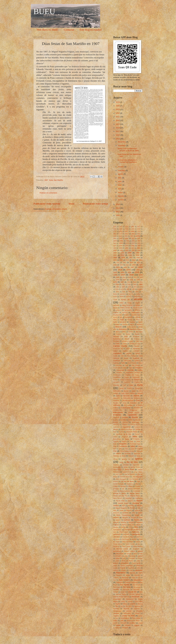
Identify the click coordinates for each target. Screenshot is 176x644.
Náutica (137, 520)
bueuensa (136, 337)
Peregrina (116, 546)
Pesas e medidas (130, 551)
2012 (118, 212)
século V (123, 592)
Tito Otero (129, 606)
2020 (118, 120)
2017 (118, 131)
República (121, 573)
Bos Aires (139, 332)
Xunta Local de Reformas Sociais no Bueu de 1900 (128, 150)
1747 (115, 231)
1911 (121, 260)
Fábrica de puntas (127, 429)
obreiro (116, 527)
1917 (124, 262)
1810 (139, 231)
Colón (131, 368)
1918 (132, 262)
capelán (125, 351)
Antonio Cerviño (125, 308)
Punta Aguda (136, 563)
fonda (138, 442)
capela (115, 351)
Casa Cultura (131, 356)
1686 (121, 229)
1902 (122, 255)
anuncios (119, 310)
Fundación (123, 446)
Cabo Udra (139, 341)
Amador (138, 305)
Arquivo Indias (136, 315)
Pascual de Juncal (128, 537)
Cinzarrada (117, 368)
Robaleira (119, 575)
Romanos (125, 578)
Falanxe (138, 429)
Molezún (129, 510)
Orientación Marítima (132, 530)
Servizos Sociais (135, 594)
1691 (127, 229)
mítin (115, 510)
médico (116, 506)
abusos (131, 294)
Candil (128, 349)
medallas (136, 503)
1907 (46, 180)
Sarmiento (137, 590)
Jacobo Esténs (135, 467)
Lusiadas (116, 489)
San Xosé (127, 587)
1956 (117, 284)
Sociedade (136, 597)
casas (126, 358)
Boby (124, 332)
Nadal (141, 518)
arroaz (115, 317)
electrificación (117, 410)
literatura (123, 486)
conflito (140, 370)
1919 (138, 263)
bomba (131, 332)
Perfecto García (122, 549)
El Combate (128, 405)
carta (122, 356)
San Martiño (58, 180)
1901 (115, 255)
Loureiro (138, 486)
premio (116, 563)
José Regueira (137, 477)
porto (124, 558)
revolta (140, 573)
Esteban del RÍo (135, 425)
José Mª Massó (125, 477)
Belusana (140, 324)
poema (133, 556)
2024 (118, 106)
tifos (117, 606)
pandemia (136, 534)
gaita (120, 449)
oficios (123, 527)
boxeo (128, 334)
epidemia (132, 415)
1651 (133, 227)
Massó (140, 500)
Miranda (132, 508)
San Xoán (117, 587)
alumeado (116, 305)
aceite (138, 294)
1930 (129, 270)
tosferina (137, 609)
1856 (128, 241)
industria (126, 465)
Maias (115, 491)
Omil (130, 527)
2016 (118, 135)
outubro (121, 167)
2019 (118, 124)
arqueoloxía (135, 312)
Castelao (136, 358)
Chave (141, 363)
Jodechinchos (127, 472)
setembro (122, 170)
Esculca (125, 422)
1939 (141, 275)
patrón (117, 539)
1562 (121, 227)
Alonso (129, 303)
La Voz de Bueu (127, 481)
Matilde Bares (123, 503)
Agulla (115, 300)
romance (137, 575)
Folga (132, 442)
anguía (115, 308)
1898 (122, 253)
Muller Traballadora (123, 515)
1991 (133, 289)
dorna (124, 403)
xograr (141, 623)
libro (137, 484)
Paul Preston (126, 539)
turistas (137, 613)
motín (133, 513)
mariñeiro (129, 498)
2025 (118, 102)
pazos (138, 542)
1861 (139, 241)
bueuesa (137, 339)
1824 (115, 236)
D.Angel (138, 388)
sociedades (117, 599)
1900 (138, 253)
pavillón (134, 539)
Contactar (69, 30)
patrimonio (139, 537)
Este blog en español (91, 30)
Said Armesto (124, 580)
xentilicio (132, 623)
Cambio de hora (135, 344)
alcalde (138, 299)
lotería (130, 486)
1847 (133, 239)
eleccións (137, 408)
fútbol (133, 446)
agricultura (137, 296)
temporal (133, 604)
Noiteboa (124, 525)
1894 (127, 250)
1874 (133, 243)
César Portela (132, 363)
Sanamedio (137, 587)
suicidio (130, 602)
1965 (141, 284)
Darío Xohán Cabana (128, 393)
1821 (139, 234)
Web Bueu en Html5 (48, 30)
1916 (118, 263)
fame (115, 432)
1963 (135, 285)
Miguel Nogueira (121, 508)
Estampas (136, 422)
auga (122, 320)
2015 (118, 139)
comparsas (120, 370)
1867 (115, 243)
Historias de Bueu (119, 456)
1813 (121, 234)
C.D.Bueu (116, 341)
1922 (127, 265)
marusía (130, 501)
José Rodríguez (121, 479)
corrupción (116, 382)
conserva (119, 373)
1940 (118, 277)
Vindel (115, 621)
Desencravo (127, 398)
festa (51, 180)
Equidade (116, 418)
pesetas (129, 554)
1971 (130, 287)
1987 (128, 289)
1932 (115, 272)
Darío (134, 391)
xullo (120, 178)
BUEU (44, 11)
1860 (133, 241)
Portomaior (132, 558)
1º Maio (140, 289)
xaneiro (121, 200)
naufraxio (127, 520)
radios (115, 566)
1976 (117, 289)
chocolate (119, 365)
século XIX (132, 592)
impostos (116, 465)
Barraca (125, 324)
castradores (127, 361)
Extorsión (137, 427)
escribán (123, 420)
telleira (125, 604)
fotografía (123, 444)
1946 (117, 280)
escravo (116, 420)
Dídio (138, 400)
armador (116, 313)
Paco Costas (124, 532)
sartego (116, 592)
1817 (127, 234)
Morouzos (116, 513)
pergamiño (136, 549)
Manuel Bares (135, 493)
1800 (121, 231)
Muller (140, 513)
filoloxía (124, 442)
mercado (131, 506)
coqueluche (136, 377)
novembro (122, 145)
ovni (115, 532)
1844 (121, 239)
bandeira (123, 322)
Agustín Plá (125, 300)
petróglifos (119, 556)
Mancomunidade (125, 491)
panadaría (117, 534)
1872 (128, 243)
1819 (133, 234)
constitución (117, 375)
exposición (127, 427)
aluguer (138, 303)
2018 (118, 128)
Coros (115, 380)
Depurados (117, 398)
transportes (117, 611)
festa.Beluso (117, 439)
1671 (139, 227)
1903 (130, 255)
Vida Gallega (136, 618)
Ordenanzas (117, 530)
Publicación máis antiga (95, 204)
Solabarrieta (130, 599)
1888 (139, 248)
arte (121, 317)
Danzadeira (117, 391)
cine (127, 365)
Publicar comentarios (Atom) (56, 209)
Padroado (136, 532)
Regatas (123, 568)
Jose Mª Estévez (130, 474)
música (116, 517)
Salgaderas (119, 582)
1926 (125, 267)
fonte (115, 444)
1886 (127, 248)
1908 (138, 258)
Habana (118, 454)
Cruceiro (116, 385)
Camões (137, 346)
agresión (129, 296)
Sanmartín (126, 590)
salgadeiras (138, 580)
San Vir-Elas (137, 585)
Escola (135, 417)
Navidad (116, 522)
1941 (124, 277)
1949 (138, 280)
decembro (122, 142)
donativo (116, 403)
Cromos (137, 382)
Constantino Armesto (133, 373)
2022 (118, 113)
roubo (133, 578)
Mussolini (125, 518)
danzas (126, 391)
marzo (121, 192)
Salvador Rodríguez (131, 582)
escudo (138, 420)
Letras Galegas (119, 484)
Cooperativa (117, 377)
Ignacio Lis (126, 459)
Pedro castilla (130, 544)
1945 (141, 277)
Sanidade (116, 590)
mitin (139, 508)
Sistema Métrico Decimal (121, 597)
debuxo (140, 393)
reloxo (131, 570)
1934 (130, 272)
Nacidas (133, 518)
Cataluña (116, 363)
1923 (134, 265)
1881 (133, 246)
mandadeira (137, 491)
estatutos (125, 425)
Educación (134, 403)
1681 (115, 229)
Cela (123, 363)
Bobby (118, 332)
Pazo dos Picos (128, 542)
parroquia (117, 537)
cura (140, 385)
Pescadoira (120, 554)
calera (125, 344)
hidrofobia (128, 454)
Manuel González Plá (120, 496)
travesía (129, 611)
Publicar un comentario (48, 193)
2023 (118, 109)
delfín (118, 396)
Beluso (119, 327)
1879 (127, 246)
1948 (131, 280)
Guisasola (139, 451)
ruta (114, 580)
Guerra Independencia (127, 451)
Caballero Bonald (127, 341)
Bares (118, 324)
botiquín (119, 334)
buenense (116, 337)
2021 (118, 117)
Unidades (116, 616)
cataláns (137, 361)
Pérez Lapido (126, 546)
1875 (139, 243)
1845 (127, 238)
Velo (117, 618)
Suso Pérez (139, 602)
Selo (141, 592)
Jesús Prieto (129, 469)
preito (138, 561)
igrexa (139, 459)
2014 (118, 204)
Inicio (71, 204)
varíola (140, 616)
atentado (138, 317)
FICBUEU (136, 439)
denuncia (126, 396)
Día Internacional (128, 401)
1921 (121, 265)
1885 (121, 248)
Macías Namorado (134, 489)
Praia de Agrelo (128, 561)
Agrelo (121, 296)
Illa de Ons (132, 462)
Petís (141, 554)
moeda (121, 510)
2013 (118, 208)
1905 (115, 258)
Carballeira (117, 353)
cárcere (129, 353)
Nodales (131, 522)
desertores (137, 398)
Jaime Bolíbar (118, 470)
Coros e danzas (125, 380)
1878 (121, 246)
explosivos (116, 427)
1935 (137, 272)
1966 (117, 287)
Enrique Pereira (134, 412)
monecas (137, 510)
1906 (123, 258)
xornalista (128, 625)
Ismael (126, 467)
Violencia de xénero (133, 621)
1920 (115, 265)
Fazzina (121, 432)
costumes (127, 382)
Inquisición (136, 465)
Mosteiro (125, 513)
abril (120, 189)
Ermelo (125, 417)
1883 (139, 246)
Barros (132, 324)
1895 (133, 250)
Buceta (137, 334)
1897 (115, 253)
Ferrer (115, 437)
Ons (136, 527)
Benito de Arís (131, 327)
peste (135, 554)
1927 (132, 267)
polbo (118, 558)
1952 (122, 282)
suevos (123, 602)
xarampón (123, 623)
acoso (115, 296)
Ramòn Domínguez (127, 566)
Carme (115, 356)
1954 (135, 282)
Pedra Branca (118, 544)
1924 (141, 265)
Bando (141, 322)
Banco (138, 320)
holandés (131, 456)
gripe (133, 449)
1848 (139, 239)
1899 (130, 253)
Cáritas (138, 353)
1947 (124, 280)
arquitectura (117, 315)
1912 (127, 260)
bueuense (117, 339)
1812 (115, 234)
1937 (123, 275)
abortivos (123, 294)
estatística (116, 425)
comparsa (139, 368)
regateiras (131, 568)
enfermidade (118, 412)
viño (122, 621)
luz (123, 489)
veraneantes (125, 618)
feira (141, 432)
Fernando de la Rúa (124, 434)
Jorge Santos (138, 472)
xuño (120, 181)
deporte (136, 396)
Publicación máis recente (47, 204)
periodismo (117, 551)
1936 (115, 275)
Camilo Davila (120, 346)
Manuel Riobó (135, 496)
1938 (131, 275)
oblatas (138, 525)
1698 (133, 229)
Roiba (128, 575)
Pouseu (140, 558)
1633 (127, 227)
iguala (121, 462)
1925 (118, 267)
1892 (121, 250)
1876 (115, 246)
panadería (126, 534)
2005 (118, 215)
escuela (116, 422)
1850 (121, 241)
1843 (115, 239)
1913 (134, 260)
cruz (124, 385)
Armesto (125, 313)
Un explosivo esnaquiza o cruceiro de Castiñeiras (127, 161)
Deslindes (116, 401)
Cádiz (118, 344)
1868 (121, 243)
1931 (138, 270)
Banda (115, 322)
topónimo (116, 609)
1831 (126, 236)
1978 (122, 289)
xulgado (137, 625)
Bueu (126, 336)
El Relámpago (126, 408)
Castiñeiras (117, 361)
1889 (115, 250)
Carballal (136, 351)
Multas (137, 515)
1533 (115, 227)
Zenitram (125, 628)
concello (131, 370)
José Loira (119, 474)
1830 (121, 236)
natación (118, 520)
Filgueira (116, 442)
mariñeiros (139, 498)
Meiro (124, 506)
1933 (122, 272)
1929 (120, 270)
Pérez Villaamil (138, 546)
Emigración (133, 410)
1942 (130, 277)
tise (122, 606)
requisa (132, 573)
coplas (127, 377)
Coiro (124, 368)
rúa (139, 578)
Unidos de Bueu (128, 616)
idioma (115, 459)
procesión (125, 563)
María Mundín (118, 498)
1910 (115, 260)
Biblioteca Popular (136, 329)
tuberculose (127, 613)
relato (139, 568)
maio (120, 185)
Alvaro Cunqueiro (127, 305)
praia (117, 561)
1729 (139, 229)
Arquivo (127, 315)
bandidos (132, 322)
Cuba (131, 385)
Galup (126, 449)
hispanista (137, 454)
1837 (132, 236)
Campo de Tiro (118, 349)
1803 (126, 231)
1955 (141, 282)
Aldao (121, 303)
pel (139, 544)
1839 (138, 236)
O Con (132, 525)
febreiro (121, 196)
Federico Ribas (132, 432)
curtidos (129, 388)
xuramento (117, 628)
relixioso (116, 570)
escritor (130, 420)
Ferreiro (137, 434)
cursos (121, 388)
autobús (130, 320)
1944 (135, 277)
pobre (126, 556)
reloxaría (124, 570)
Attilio (115, 320)
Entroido (117, 415)
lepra (139, 482)
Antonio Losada (138, 308)
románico (116, 578)
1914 (141, 260)
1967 (123, 287)
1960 (129, 285)
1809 (132, 231)
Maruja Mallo (120, 501)
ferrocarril (125, 437)
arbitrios (138, 310)
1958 (123, 285)
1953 (129, 282)
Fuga (115, 446)
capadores (136, 349)
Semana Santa (121, 594)
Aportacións (128, 310)
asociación (128, 317)
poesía (140, 556)
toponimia (137, 606)
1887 (133, 248)
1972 (135, 287)
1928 (140, 267)
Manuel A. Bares (120, 493)
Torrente (126, 609)
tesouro (140, 604)
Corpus (137, 380)
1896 (139, 250)
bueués (127, 339)
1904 (138, 255)
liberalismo (130, 484)
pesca (140, 551)
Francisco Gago (135, 444)
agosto (121, 174)
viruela (115, 623)
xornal (118, 625)
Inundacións (117, 467)
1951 (115, 282)
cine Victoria (136, 365)
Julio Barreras (133, 479)
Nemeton (123, 522)
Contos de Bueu (132, 375)
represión (139, 570)
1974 (141, 287)
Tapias (118, 604)
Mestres (140, 506)
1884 (115, 248)
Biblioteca (123, 329)
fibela (127, 439)
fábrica (116, 429)
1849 (115, 241)
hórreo (138, 456)
